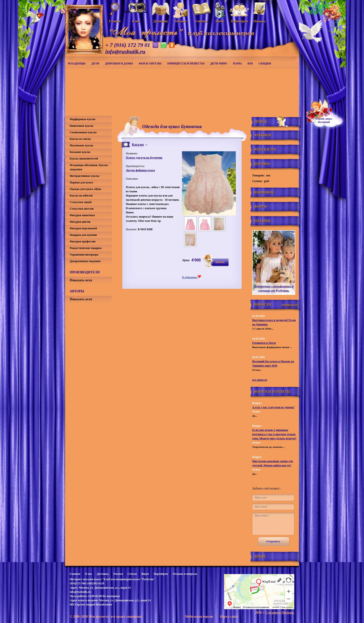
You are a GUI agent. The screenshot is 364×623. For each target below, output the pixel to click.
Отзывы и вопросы (185, 574)
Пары (237, 63)
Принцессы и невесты (186, 63)
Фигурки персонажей (83, 228)
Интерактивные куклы (85, 176)
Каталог (138, 145)
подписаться (290, 305)
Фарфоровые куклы (83, 119)
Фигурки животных (82, 215)
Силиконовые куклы (83, 132)
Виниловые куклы (82, 126)
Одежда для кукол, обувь (86, 189)
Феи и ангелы (150, 63)
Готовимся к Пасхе (264, 343)
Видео (145, 574)
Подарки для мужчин (83, 235)
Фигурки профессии (83, 241)
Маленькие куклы (82, 145)
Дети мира (219, 63)
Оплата (118, 574)
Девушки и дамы (119, 63)
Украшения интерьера (84, 255)
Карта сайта (229, 617)
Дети (95, 63)
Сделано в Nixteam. (280, 613)
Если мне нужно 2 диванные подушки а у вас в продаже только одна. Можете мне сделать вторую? (274, 434)
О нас (89, 574)
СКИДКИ (265, 63)
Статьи (132, 574)
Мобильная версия (199, 617)
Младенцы (77, 63)
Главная (75, 574)
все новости (260, 380)
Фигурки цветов (80, 222)
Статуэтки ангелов (82, 209)
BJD (250, 63)
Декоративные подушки (85, 261)
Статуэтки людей (81, 202)
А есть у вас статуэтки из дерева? (273, 407)
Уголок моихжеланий (324, 120)
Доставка (103, 574)
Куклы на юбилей (81, 196)
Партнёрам (161, 574)
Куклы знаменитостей (84, 159)
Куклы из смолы (80, 139)
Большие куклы (80, 152)
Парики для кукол (81, 182)
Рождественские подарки (86, 248)
